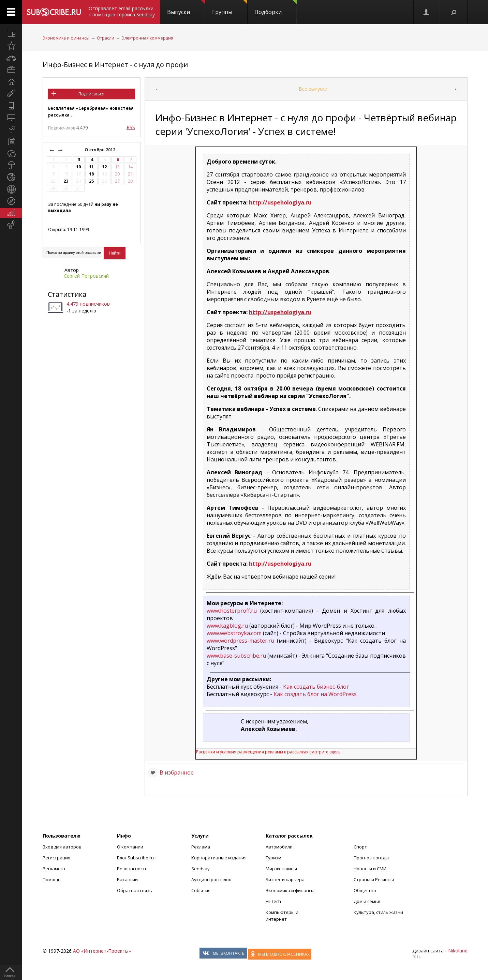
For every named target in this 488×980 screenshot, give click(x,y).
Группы (230, 8)
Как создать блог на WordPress (315, 694)
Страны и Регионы (374, 879)
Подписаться (91, 94)
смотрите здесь (325, 752)
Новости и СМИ (370, 869)
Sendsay (201, 869)
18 (91, 174)
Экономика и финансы (66, 38)
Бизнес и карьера (285, 879)
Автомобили (279, 847)
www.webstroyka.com (234, 633)
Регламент (54, 869)
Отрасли (106, 38)
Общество (365, 890)
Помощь (52, 879)
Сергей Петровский (86, 276)
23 (66, 181)
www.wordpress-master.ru (240, 641)
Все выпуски (313, 89)
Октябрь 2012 (100, 150)
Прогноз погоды (371, 858)
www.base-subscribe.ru (236, 656)
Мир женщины (281, 869)
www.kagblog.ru (227, 626)
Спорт (360, 847)
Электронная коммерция (147, 38)
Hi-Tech (273, 901)
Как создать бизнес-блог (316, 687)
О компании (130, 847)
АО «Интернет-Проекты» (102, 951)
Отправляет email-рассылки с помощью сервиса (122, 11)
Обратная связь (135, 890)
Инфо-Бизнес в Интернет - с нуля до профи (115, 65)
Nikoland (458, 951)
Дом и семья (367, 901)
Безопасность (132, 869)
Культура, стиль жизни (378, 912)
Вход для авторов (62, 847)
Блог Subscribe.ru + (138, 858)
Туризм (273, 858)
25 (91, 181)
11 (91, 167)
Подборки (276, 8)
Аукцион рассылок (211, 879)
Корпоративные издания (219, 858)
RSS (131, 127)
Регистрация (56, 858)
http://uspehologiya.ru (280, 202)
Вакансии (127, 879)
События (201, 890)
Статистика (67, 294)
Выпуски (186, 8)
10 (78, 167)
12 (104, 167)
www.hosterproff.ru (232, 611)
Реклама (201, 847)
